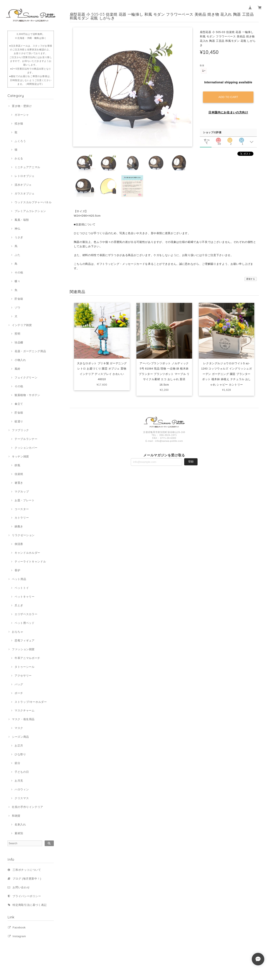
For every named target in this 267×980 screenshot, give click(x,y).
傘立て (19, 404)
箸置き (19, 483)
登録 (191, 463)
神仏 (17, 229)
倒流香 (19, 544)
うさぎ (19, 237)
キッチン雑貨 (20, 456)
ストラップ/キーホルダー (31, 702)
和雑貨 (16, 816)
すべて (207, 140)
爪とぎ (19, 605)
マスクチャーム (25, 710)
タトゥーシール (25, 667)
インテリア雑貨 (22, 325)
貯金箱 (19, 299)
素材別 (19, 833)
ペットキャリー (25, 597)
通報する (251, 279)
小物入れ (20, 360)
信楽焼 (19, 474)
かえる (19, 158)
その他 (19, 272)
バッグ (19, 684)
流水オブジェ (23, 185)
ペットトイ (22, 588)
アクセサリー (23, 676)
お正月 (19, 746)
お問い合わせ (21, 887)
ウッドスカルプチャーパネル (33, 202)
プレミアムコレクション (30, 211)
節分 (17, 763)
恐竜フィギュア (25, 640)
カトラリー (22, 518)
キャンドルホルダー (27, 553)
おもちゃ (18, 632)
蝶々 (17, 281)
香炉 (17, 570)
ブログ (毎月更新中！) (27, 879)
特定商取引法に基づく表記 (30, 905)
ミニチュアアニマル (27, 167)
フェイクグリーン (26, 378)
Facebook (19, 927)
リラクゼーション (23, 535)
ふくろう (20, 141)
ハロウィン (22, 789)
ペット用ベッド (25, 623)
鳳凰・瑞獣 (22, 220)
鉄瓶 (17, 465)
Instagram (19, 936)
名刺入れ (20, 824)
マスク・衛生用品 (23, 719)
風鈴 (17, 369)
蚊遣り (19, 421)
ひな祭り (20, 754)
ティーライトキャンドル (30, 562)
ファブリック (20, 430)
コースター (22, 509)
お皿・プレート (25, 500)
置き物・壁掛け (22, 106)
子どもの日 (22, 772)
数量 (202, 65)
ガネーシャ (22, 115)
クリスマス (22, 798)
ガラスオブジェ (25, 194)
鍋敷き (19, 526)
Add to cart (228, 97)
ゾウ (17, 308)
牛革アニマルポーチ (27, 658)
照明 (17, 334)
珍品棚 (19, 342)
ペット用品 (19, 579)
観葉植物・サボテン (27, 395)
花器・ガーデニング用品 (30, 351)
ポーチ (19, 693)
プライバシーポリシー (27, 896)
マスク (19, 728)
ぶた (17, 255)
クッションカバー (26, 448)
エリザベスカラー (26, 614)
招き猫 (19, 124)
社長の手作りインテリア (28, 807)
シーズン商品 (20, 737)
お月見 (19, 781)
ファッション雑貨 (23, 649)
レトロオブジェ (25, 176)
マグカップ (22, 492)
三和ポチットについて (27, 870)
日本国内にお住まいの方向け (228, 112)
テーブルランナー (26, 439)
